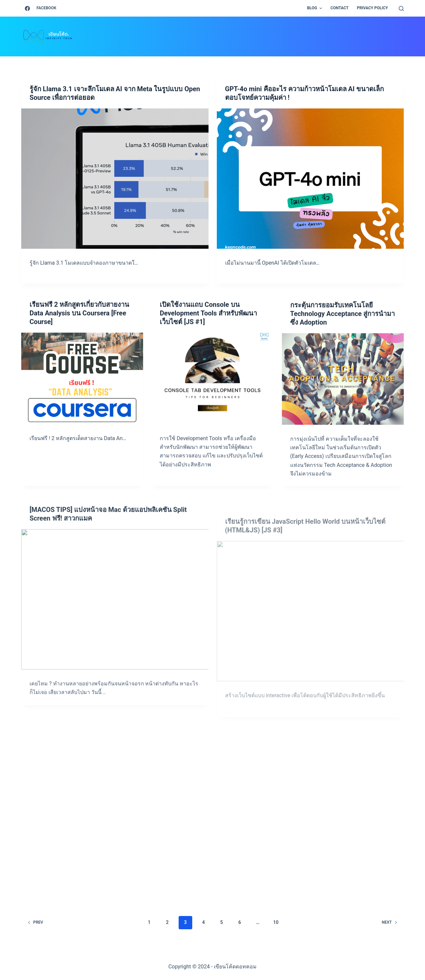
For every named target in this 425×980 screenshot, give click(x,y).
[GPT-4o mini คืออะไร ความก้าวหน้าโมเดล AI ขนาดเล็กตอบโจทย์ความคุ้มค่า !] (310, 179)
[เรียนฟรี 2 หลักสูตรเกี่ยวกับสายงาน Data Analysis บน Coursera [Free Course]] (82, 381)
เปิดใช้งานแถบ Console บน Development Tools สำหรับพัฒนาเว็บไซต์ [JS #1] (208, 326)
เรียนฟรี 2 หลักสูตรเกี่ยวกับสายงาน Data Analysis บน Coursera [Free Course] (79, 316)
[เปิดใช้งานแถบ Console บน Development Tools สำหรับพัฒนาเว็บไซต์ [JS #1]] (212, 392)
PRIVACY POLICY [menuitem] (373, 8)
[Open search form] (401, 8)
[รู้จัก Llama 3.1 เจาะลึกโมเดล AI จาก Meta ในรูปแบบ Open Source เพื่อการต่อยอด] (115, 179)
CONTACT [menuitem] (339, 8)
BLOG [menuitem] (316, 8)
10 (276, 922)
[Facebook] (39, 8)
